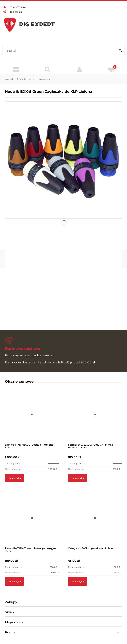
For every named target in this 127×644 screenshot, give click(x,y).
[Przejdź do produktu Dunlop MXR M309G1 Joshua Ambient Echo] (32, 419)
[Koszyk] (111, 69)
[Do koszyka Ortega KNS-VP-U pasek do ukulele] (77, 581)
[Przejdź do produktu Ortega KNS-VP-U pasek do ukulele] (95, 523)
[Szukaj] (120, 51)
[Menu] (16, 70)
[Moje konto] (79, 70)
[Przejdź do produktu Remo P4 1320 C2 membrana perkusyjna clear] (32, 523)
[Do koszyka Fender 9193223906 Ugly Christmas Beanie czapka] (77, 478)
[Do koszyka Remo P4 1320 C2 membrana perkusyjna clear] (14, 581)
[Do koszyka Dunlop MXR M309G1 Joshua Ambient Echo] (14, 478)
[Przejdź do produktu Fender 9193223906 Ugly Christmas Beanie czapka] (95, 419)
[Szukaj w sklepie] (60, 51)
